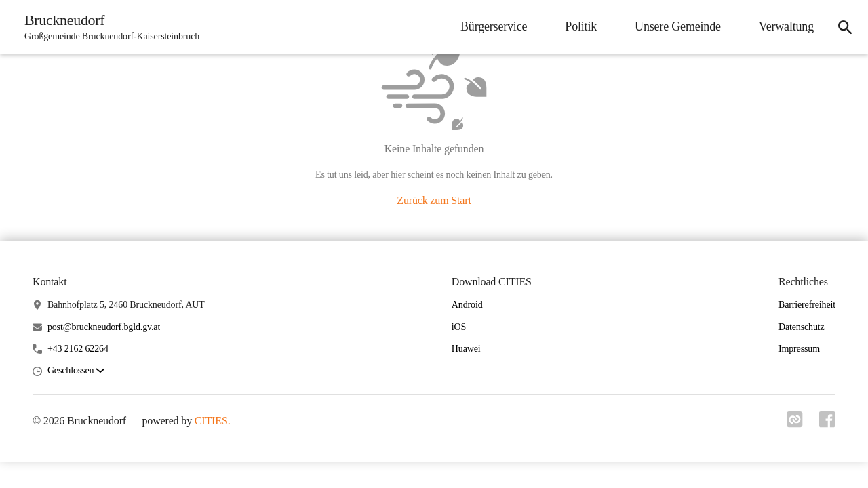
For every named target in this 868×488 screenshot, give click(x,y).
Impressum (799, 349)
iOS (459, 327)
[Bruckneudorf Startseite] (108, 27)
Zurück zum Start (434, 200)
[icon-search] (845, 27)
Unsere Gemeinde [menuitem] (678, 26)
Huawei (466, 349)
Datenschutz (802, 327)
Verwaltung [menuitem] (786, 26)
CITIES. (213, 421)
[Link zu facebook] (827, 424)
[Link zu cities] (795, 424)
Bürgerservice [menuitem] (494, 26)
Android (467, 305)
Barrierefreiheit (807, 305)
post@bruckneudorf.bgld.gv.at (104, 327)
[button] (76, 371)
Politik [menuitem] (581, 26)
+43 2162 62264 (78, 349)
